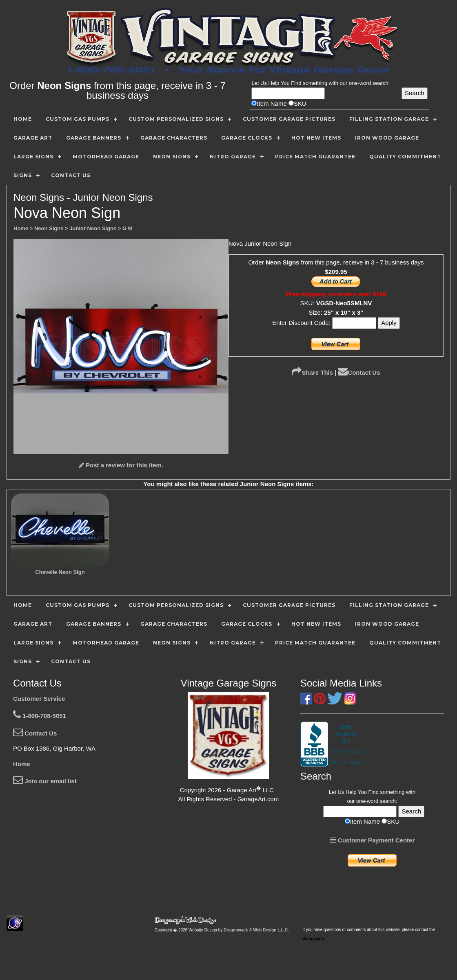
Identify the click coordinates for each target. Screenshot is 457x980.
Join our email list (45, 781)
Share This (312, 372)
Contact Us (359, 372)
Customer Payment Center (372, 840)
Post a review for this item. (121, 465)
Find (296, 83)
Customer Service (39, 699)
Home (22, 764)
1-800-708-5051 (40, 716)
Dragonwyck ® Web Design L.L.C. (256, 930)
